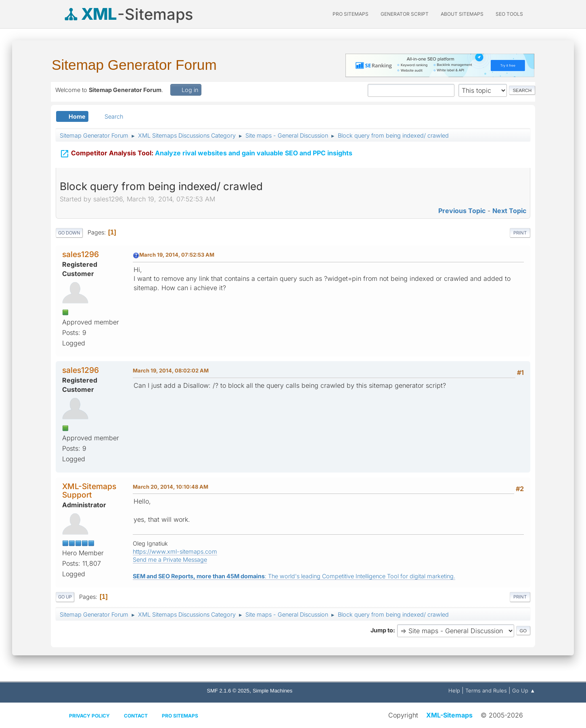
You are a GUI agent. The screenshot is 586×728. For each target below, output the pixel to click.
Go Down (69, 233)
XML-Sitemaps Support (89, 491)
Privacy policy (89, 716)
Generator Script (405, 14)
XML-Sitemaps (449, 715)
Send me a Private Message (170, 560)
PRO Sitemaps (351, 14)
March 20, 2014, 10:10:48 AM (171, 487)
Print (520, 233)
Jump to (382, 630)
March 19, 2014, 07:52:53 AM (177, 255)
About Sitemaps (462, 14)
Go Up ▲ (524, 690)
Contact (136, 716)
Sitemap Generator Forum (134, 65)
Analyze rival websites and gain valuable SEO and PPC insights (206, 154)
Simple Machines (273, 691)
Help (454, 690)
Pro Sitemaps (180, 716)
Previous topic (462, 211)
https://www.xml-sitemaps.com (175, 551)
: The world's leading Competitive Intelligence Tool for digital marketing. (294, 576)
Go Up (65, 597)
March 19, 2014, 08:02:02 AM (171, 370)
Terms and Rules (486, 690)
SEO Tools (509, 14)
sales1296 (81, 254)
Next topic (509, 211)
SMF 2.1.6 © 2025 (228, 691)
